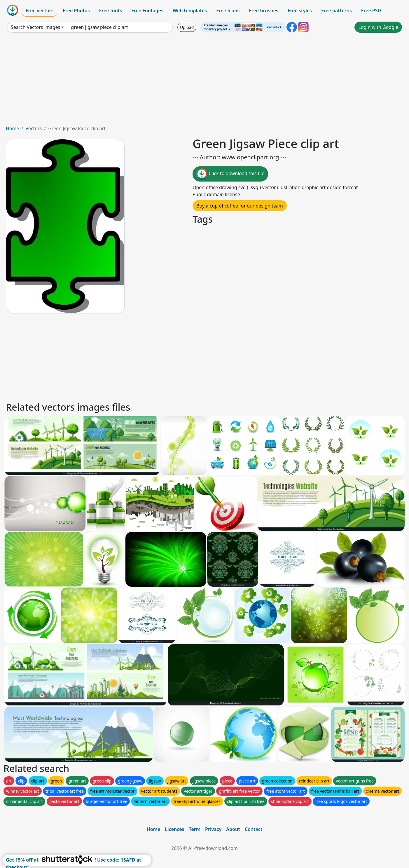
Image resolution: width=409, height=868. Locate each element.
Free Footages (147, 11)
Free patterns (337, 11)
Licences (174, 829)
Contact (254, 829)
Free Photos (76, 11)
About (233, 829)
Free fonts (111, 11)
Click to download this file (230, 174)
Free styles (300, 11)
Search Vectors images (35, 27)
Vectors (34, 128)
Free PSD (371, 11)
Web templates (190, 11)
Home (13, 128)
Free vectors (40, 11)
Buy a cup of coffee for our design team (240, 206)
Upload (187, 27)
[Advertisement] (204, 81)
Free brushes (264, 11)
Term (195, 829)
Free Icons (228, 11)
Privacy (213, 829)
